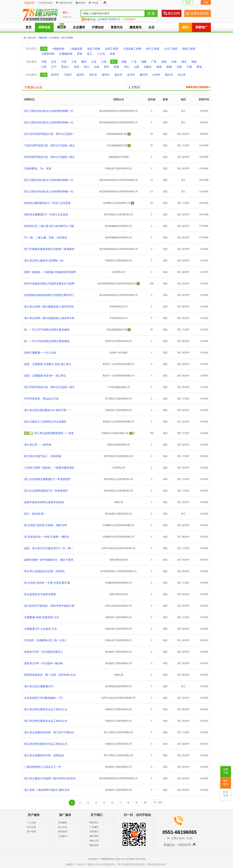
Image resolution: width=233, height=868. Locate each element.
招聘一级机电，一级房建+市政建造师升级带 (50, 272)
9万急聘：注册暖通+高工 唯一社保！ (46, 640)
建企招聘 (174, 13)
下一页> (158, 803)
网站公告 (94, 841)
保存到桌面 (47, 3)
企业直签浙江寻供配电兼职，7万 (43, 698)
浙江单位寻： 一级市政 (38, 445)
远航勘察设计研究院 (119, 157)
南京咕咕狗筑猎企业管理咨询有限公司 (119, 111)
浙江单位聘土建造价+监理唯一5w (44, 261)
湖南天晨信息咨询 (119, 560)
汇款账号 (63, 836)
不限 (44, 49)
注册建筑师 (66, 54)
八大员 (101, 54)
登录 (188, 2)
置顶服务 (63, 823)
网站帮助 (94, 836)
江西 (44, 67)
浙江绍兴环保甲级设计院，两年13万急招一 (49, 134)
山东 (94, 62)
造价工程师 (94, 49)
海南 (164, 62)
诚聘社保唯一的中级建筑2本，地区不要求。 (50, 560)
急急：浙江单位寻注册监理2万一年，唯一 (49, 548)
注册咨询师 (48, 54)
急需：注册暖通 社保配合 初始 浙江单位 (48, 364)
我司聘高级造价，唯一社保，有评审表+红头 (50, 675)
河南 (174, 62)
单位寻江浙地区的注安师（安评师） (45, 571)
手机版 (95, 3)
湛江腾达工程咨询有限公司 (119, 399)
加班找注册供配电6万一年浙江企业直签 (47, 203)
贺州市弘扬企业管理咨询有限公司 (119, 548)
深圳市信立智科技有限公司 (119, 341)
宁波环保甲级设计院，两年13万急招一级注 (49, 145)
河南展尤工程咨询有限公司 (119, 261)
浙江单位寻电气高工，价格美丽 (43, 456)
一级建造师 (58, 49)
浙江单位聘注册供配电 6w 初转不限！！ (48, 410)
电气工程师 (153, 49)
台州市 (156, 75)
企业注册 (31, 827)
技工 (90, 54)
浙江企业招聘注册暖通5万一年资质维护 (47, 479)
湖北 (184, 62)
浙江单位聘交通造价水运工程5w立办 (46, 709)
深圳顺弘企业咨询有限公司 (117, 203)
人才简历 (134, 87)
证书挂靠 (54, 38)
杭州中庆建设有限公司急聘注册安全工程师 (49, 284)
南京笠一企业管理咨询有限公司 (119, 364)
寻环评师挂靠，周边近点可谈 (41, 399)
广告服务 (94, 827)
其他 (112, 54)
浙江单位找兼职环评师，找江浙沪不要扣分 (49, 732)
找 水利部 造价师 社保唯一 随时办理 (46, 525)
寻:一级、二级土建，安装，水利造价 (46, 238)
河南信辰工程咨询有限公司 (119, 168)
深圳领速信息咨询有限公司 (119, 686)
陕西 (159, 67)
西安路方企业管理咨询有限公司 (119, 422)
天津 (64, 62)
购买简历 (63, 832)
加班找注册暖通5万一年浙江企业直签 (46, 215)
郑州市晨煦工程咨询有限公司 (119, 456)
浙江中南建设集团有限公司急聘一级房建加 (49, 249)
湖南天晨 (119, 502)
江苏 (104, 62)
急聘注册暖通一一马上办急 (40, 353)
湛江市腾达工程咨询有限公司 (119, 732)
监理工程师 (112, 49)
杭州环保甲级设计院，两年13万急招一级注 (49, 157)
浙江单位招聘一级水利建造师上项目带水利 (49, 318)
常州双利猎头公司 (119, 307)
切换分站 (67, 17)
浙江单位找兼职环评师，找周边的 (44, 755)
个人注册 (31, 823)
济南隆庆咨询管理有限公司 (119, 583)
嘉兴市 (118, 75)
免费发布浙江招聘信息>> (198, 87)
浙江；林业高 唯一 (35, 514)
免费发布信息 (66, 3)
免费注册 (226, 771)
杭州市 (55, 75)
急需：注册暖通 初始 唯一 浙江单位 (45, 376)
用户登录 (31, 832)
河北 (127, 67)
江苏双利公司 (119, 272)
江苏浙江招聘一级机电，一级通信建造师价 (49, 468)
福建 (144, 62)
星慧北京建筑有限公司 (119, 445)
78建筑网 (29, 3)
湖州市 (106, 75)
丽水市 (169, 75)
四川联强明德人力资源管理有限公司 (119, 571)
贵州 (106, 67)
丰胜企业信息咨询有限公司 (119, 606)
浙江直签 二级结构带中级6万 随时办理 (47, 790)
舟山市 (182, 75)
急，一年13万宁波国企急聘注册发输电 (47, 330)
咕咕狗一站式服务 (119, 353)
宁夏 (189, 67)
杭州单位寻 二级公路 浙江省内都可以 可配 (49, 226)
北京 (54, 62)
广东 (134, 62)
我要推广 (201, 27)
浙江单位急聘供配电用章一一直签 (54, 433)
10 (145, 803)
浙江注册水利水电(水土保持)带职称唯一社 (49, 111)
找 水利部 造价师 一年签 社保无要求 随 (47, 583)
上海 (74, 62)
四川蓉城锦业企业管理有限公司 (114, 19)
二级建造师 (76, 49)
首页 (29, 27)
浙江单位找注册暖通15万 (39, 686)
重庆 (84, 62)
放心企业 (63, 827)
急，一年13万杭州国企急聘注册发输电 (47, 341)
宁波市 (68, 75)
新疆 (169, 67)
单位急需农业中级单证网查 (40, 594)
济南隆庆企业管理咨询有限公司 (119, 525)
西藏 (116, 67)
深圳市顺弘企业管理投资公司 (119, 215)
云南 (96, 67)
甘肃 (179, 67)
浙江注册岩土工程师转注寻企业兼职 (45, 422)
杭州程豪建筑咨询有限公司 (119, 226)
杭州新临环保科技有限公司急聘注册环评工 (49, 295)
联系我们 (94, 832)
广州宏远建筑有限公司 (119, 387)
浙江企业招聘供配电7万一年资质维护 (46, 491)
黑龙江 (65, 67)
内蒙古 (148, 67)
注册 (206, 2)
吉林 (76, 67)
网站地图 (94, 845)
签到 (185, 27)
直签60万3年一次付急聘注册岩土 (44, 652)
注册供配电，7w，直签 (38, 168)
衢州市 (144, 75)
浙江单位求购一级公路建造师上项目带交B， (50, 307)
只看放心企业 (33, 87)
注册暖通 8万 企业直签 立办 (41, 629)
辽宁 (54, 67)
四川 (86, 67)
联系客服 (226, 794)
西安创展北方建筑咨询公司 (119, 514)
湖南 (194, 62)
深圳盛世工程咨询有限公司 (119, 652)
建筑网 (82, 3)
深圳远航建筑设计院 (117, 134)
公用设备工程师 (132, 49)
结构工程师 (189, 49)
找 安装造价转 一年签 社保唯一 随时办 (47, 537)
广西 (154, 62)
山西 (137, 67)
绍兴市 (93, 75)
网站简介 (94, 823)
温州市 (80, 75)
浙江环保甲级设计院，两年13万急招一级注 (49, 387)
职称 (80, 54)
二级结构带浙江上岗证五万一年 (43, 767)
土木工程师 (171, 49)
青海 (199, 67)
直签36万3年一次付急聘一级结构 (44, 663)
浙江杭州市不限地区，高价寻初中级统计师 (49, 606)
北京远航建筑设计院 (117, 145)
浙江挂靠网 (67, 38)
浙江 (114, 62)
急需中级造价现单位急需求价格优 (44, 502)
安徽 (124, 62)
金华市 (131, 75)
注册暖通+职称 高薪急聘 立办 (42, 617)
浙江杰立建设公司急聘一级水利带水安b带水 (50, 778)
